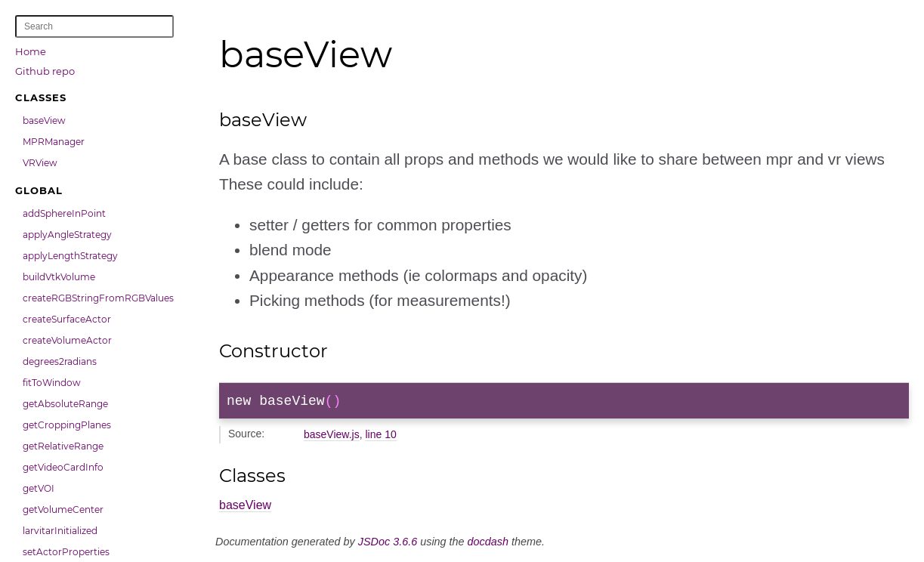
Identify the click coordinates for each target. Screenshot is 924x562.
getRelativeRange (63, 446)
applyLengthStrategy (70, 256)
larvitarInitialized (60, 531)
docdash (488, 545)
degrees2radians (60, 361)
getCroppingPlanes (67, 425)
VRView (40, 163)
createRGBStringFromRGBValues (98, 298)
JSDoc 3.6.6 (388, 545)
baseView (44, 120)
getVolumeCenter (63, 510)
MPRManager (54, 142)
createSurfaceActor (67, 319)
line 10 (380, 437)
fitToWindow (52, 383)
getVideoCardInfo (63, 467)
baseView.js (332, 437)
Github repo (45, 71)
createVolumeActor (67, 340)
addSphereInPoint (64, 213)
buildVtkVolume (59, 277)
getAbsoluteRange (65, 404)
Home (31, 51)
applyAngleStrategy (67, 235)
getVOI (39, 488)
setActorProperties (66, 552)
